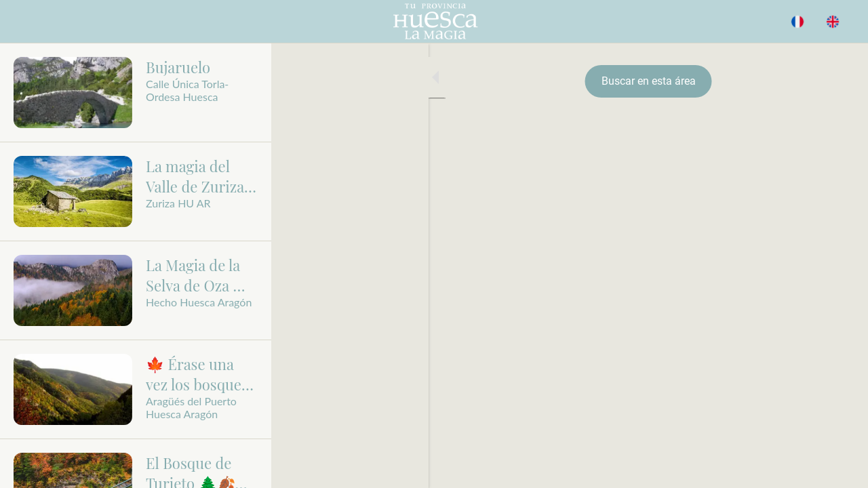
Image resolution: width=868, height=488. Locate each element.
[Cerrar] (22, 22)
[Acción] (833, 22)
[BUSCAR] (797, 22)
